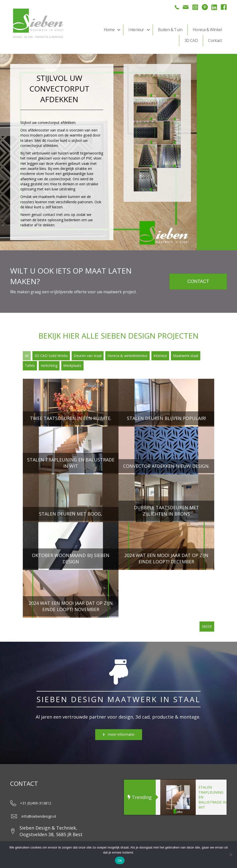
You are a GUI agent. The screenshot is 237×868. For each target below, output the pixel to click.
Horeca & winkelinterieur (127, 356)
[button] (119, 30)
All (27, 356)
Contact (215, 40)
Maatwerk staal (186, 356)
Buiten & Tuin (170, 30)
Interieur (136, 30)
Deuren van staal (88, 356)
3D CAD (191, 40)
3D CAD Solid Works (51, 356)
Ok (120, 861)
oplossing (28, 189)
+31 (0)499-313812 (36, 803)
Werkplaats (72, 365)
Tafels (30, 365)
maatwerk (46, 197)
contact (49, 215)
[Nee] (231, 855)
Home (109, 30)
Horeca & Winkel (207, 30)
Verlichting (49, 365)
